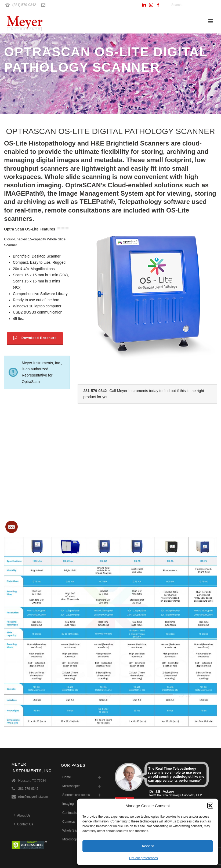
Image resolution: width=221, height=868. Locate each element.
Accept (148, 846)
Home (67, 777)
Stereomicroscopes (76, 795)
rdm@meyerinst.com (33, 797)
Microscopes (71, 786)
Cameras (69, 822)
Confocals (69, 813)
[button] (210, 806)
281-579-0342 (28, 789)
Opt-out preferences (144, 858)
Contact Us (23, 824)
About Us (22, 815)
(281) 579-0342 (24, 5)
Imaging (68, 804)
